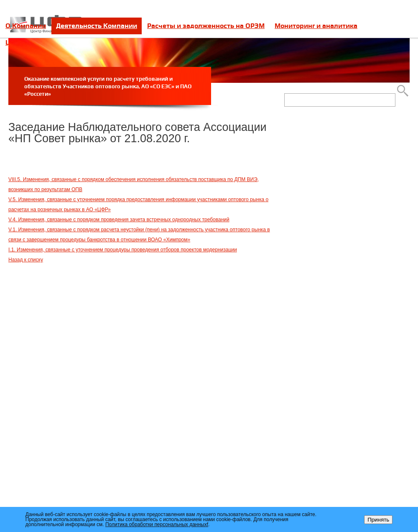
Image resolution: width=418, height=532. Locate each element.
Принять (378, 520)
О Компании (26, 26)
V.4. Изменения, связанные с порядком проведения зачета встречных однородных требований (119, 220)
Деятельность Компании (97, 26)
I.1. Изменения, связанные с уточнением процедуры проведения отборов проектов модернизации (123, 250)
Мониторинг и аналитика (316, 26)
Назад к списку (26, 260)
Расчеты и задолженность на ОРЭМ (206, 26)
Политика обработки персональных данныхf (157, 524)
